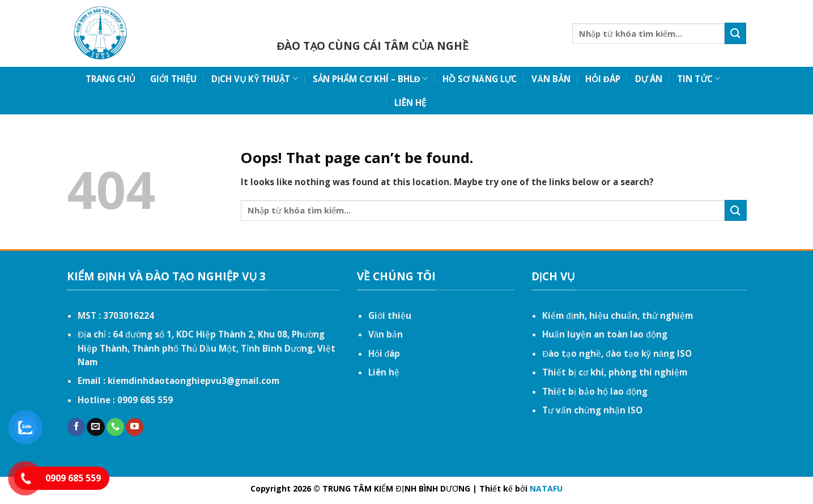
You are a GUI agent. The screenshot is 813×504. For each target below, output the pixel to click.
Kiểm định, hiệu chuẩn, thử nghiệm (617, 315)
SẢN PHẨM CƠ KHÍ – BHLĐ (370, 79)
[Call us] (115, 427)
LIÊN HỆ (410, 102)
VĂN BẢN (551, 79)
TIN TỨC (699, 79)
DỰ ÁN (649, 79)
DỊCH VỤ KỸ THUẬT (255, 79)
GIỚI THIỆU (173, 79)
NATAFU (546, 488)
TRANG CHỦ (110, 79)
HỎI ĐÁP (603, 79)
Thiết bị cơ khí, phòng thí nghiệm (615, 372)
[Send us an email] (95, 427)
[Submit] (735, 33)
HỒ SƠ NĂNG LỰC (480, 79)
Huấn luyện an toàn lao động (605, 334)
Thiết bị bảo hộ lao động (595, 391)
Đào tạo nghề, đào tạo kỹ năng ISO (617, 353)
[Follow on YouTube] (135, 427)
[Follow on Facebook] (76, 427)
